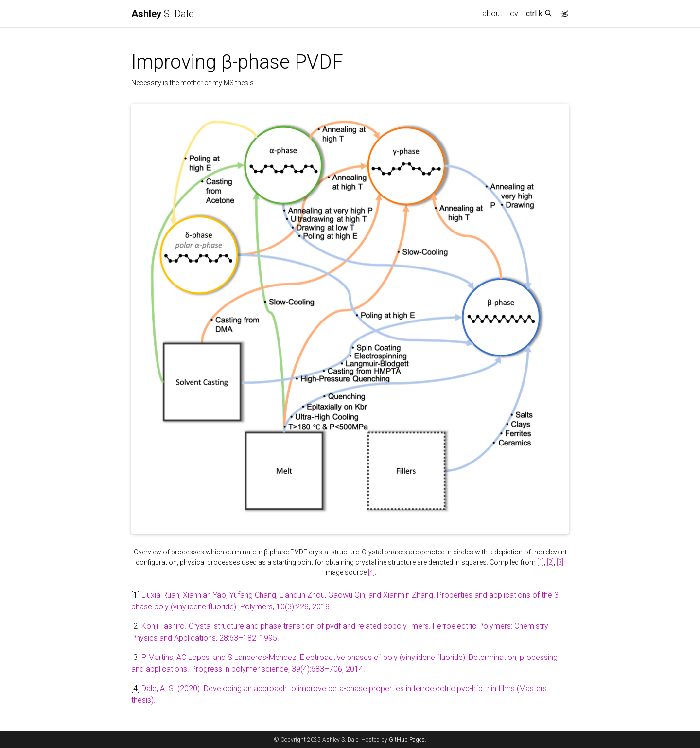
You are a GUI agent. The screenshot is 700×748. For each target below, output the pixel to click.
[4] (371, 572)
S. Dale (163, 14)
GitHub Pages (407, 740)
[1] (541, 562)
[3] (560, 562)
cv (514, 13)
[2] (550, 562)
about (492, 13)
